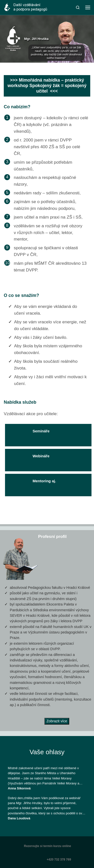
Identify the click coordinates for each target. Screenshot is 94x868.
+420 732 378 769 (59, 860)
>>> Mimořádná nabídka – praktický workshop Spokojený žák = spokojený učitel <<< (47, 86)
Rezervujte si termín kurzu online (47, 846)
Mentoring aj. (33, 482)
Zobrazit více (57, 721)
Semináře (30, 432)
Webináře (30, 457)
